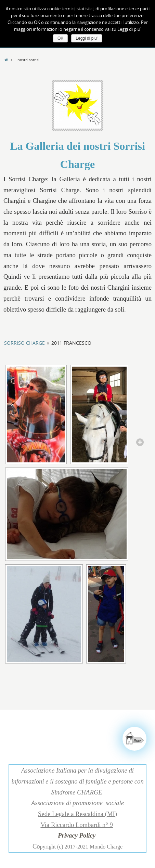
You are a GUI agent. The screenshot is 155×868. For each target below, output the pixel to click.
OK (60, 38)
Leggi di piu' (87, 38)
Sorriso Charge (24, 343)
